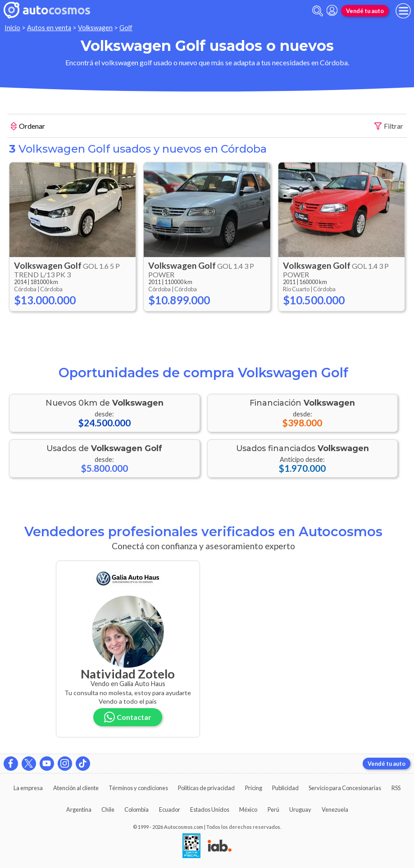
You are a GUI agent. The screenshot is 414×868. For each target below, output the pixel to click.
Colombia (136, 809)
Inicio (12, 28)
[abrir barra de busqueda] (318, 11)
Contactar (128, 717)
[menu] (403, 11)
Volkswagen (95, 28)
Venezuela (335, 809)
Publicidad (285, 788)
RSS (396, 788)
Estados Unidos (210, 809)
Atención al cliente (76, 788)
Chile (108, 809)
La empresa (28, 788)
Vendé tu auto (365, 11)
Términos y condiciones (138, 788)
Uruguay (300, 809)
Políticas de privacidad (206, 788)
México (248, 809)
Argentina (79, 809)
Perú (273, 809)
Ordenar (28, 127)
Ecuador (170, 809)
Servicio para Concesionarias (345, 788)
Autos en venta (49, 28)
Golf (126, 28)
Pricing (254, 788)
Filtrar (389, 126)
